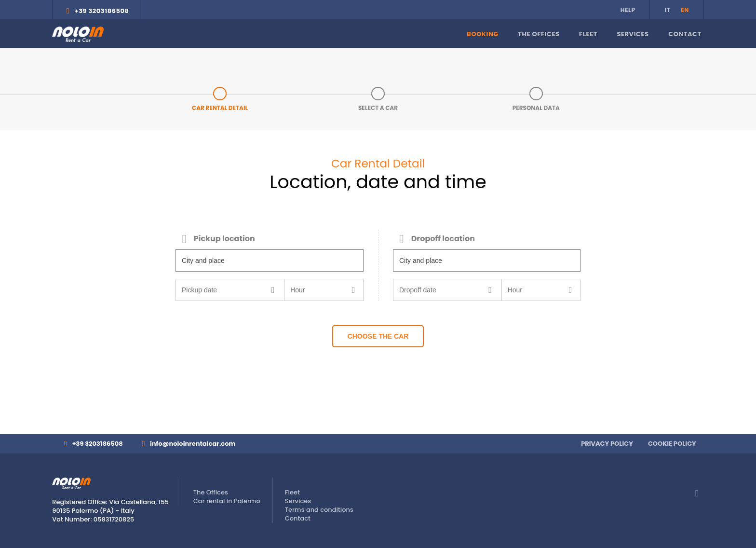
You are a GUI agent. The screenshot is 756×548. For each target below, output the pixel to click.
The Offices (539, 34)
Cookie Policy (672, 444)
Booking (482, 34)
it (667, 10)
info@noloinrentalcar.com (193, 444)
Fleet (588, 34)
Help (628, 10)
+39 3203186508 (101, 11)
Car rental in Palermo (227, 501)
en (685, 10)
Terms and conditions (319, 510)
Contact (685, 34)
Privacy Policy (607, 444)
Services (633, 34)
